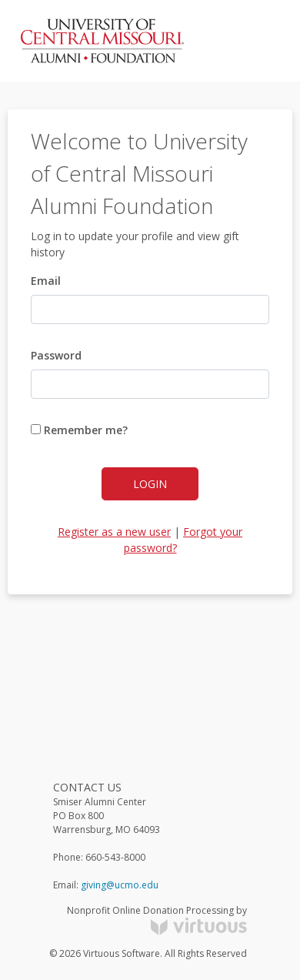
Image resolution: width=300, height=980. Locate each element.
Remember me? (79, 430)
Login (150, 484)
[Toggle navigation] (258, 41)
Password (56, 355)
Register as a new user (114, 532)
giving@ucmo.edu (120, 885)
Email (46, 281)
